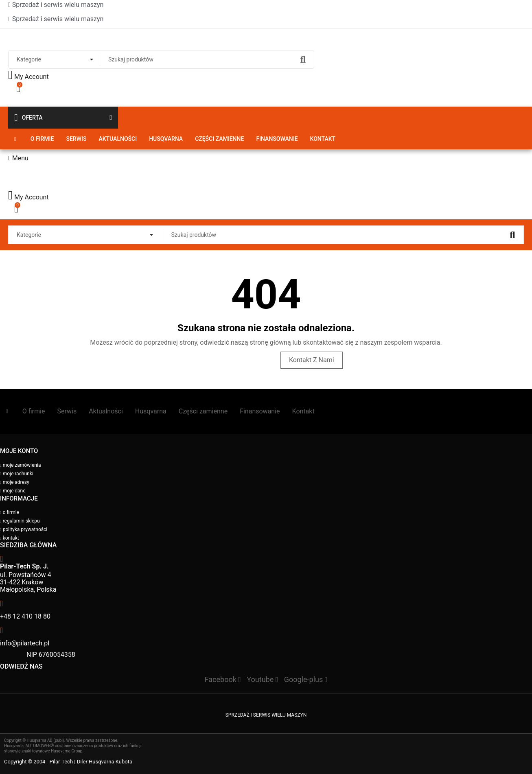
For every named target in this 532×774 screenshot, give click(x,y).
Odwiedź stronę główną (232, 360)
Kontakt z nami (312, 360)
